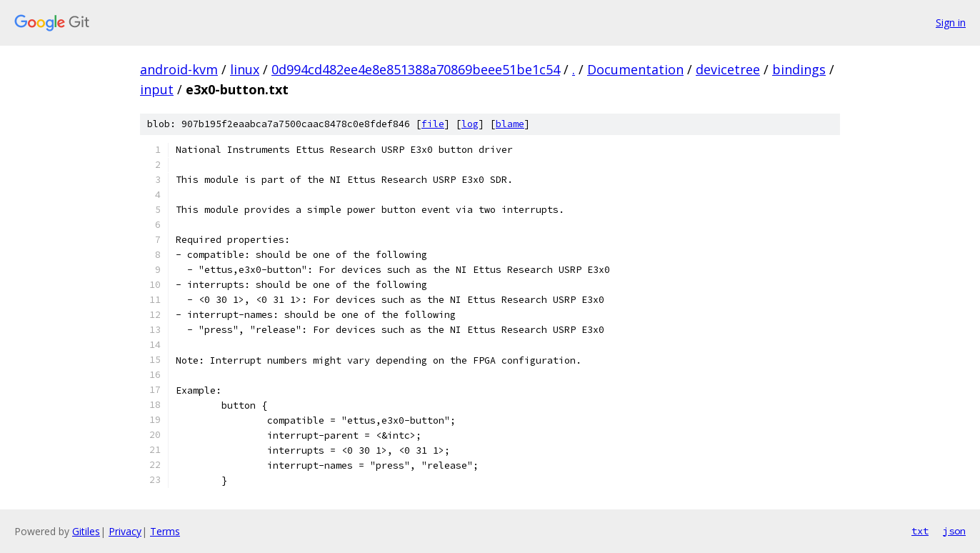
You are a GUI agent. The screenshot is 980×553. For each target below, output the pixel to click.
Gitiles (86, 531)
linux (245, 69)
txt (920, 531)
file (433, 124)
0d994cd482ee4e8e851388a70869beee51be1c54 (416, 69)
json (954, 531)
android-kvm (179, 69)
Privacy (125, 531)
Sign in (951, 23)
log (470, 124)
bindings (799, 69)
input (157, 89)
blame (510, 124)
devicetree (728, 69)
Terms (165, 531)
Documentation (635, 69)
